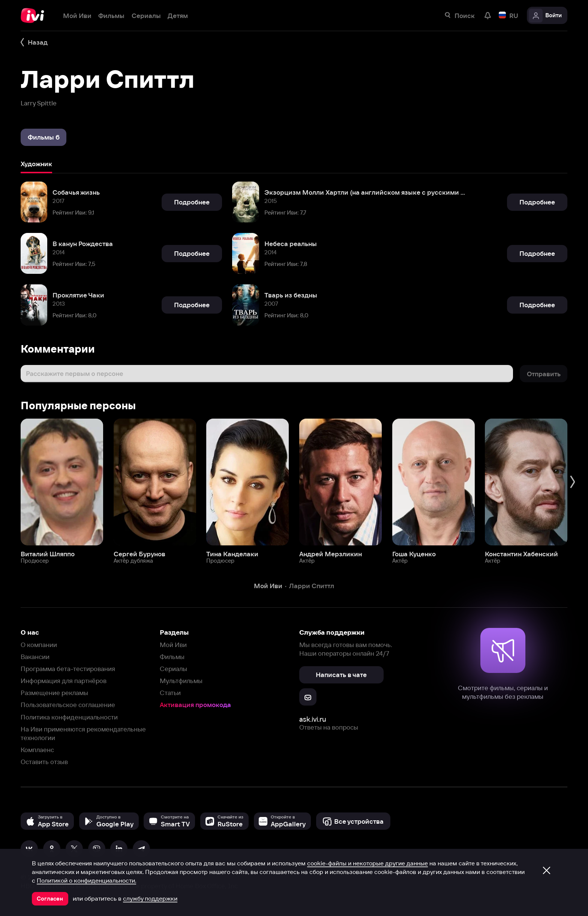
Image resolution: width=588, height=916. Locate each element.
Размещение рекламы (54, 693)
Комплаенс (37, 750)
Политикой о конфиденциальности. (86, 880)
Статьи (170, 693)
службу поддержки (150, 898)
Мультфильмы (181, 681)
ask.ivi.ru (313, 719)
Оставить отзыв (44, 762)
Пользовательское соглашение (68, 705)
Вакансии (35, 657)
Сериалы (173, 669)
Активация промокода (195, 705)
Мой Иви (173, 645)
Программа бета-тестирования (68, 669)
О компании (39, 645)
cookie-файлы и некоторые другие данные (367, 863)
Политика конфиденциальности (69, 717)
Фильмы (172, 657)
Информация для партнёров (64, 681)
